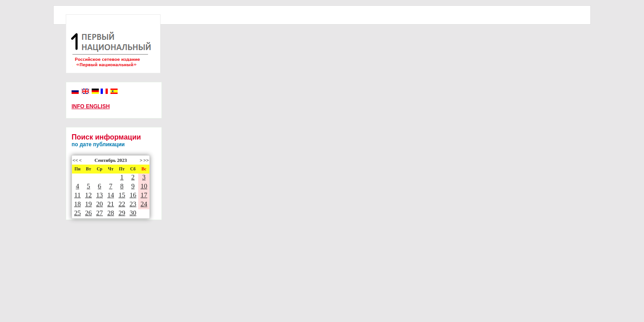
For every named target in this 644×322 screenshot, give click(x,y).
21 (111, 204)
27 (100, 213)
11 (77, 195)
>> (146, 160)
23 (133, 204)
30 (133, 213)
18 (78, 204)
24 (144, 204)
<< (75, 160)
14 (111, 195)
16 (133, 195)
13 (100, 195)
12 (88, 195)
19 (88, 204)
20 (100, 204)
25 (78, 213)
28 (111, 213)
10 (144, 186)
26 (88, 213)
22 (122, 204)
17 (144, 195)
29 (122, 213)
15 (122, 195)
